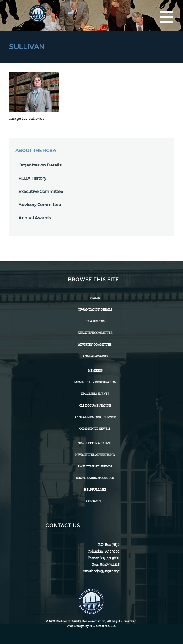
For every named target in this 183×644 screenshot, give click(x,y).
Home (95, 298)
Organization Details (40, 165)
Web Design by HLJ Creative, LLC (91, 626)
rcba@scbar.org (106, 571)
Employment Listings (95, 466)
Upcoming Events (95, 394)
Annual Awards (35, 218)
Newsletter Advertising (95, 455)
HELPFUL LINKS (95, 490)
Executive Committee (41, 192)
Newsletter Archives (95, 443)
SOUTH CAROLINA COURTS (95, 478)
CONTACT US (95, 501)
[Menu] (167, 18)
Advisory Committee (40, 205)
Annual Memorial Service (95, 417)
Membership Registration (95, 382)
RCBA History (32, 179)
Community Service (95, 429)
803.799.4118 (110, 565)
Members (95, 371)
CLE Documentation (95, 405)
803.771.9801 (109, 558)
